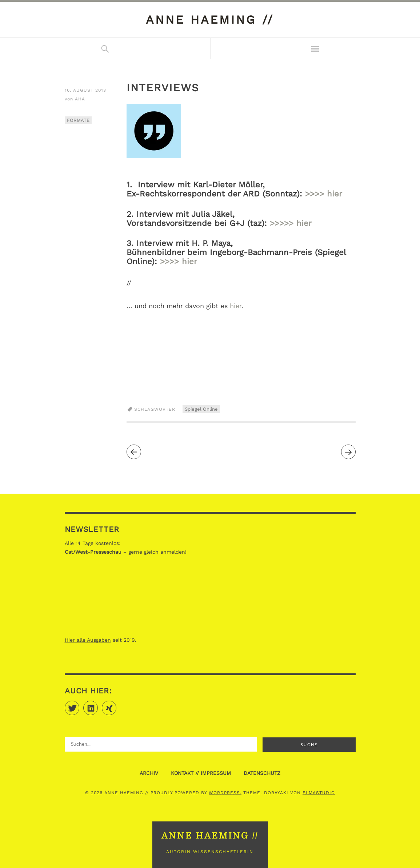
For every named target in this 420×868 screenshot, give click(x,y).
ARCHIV (149, 773)
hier (236, 306)
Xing (116, 705)
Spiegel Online (201, 409)
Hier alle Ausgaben (88, 640)
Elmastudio (319, 793)
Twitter (79, 705)
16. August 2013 (85, 90)
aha (80, 99)
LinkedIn (98, 705)
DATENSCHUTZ (262, 773)
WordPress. (225, 793)
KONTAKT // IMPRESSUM (201, 773)
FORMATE (78, 120)
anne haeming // (210, 20)
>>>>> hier (291, 223)
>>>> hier (324, 194)
